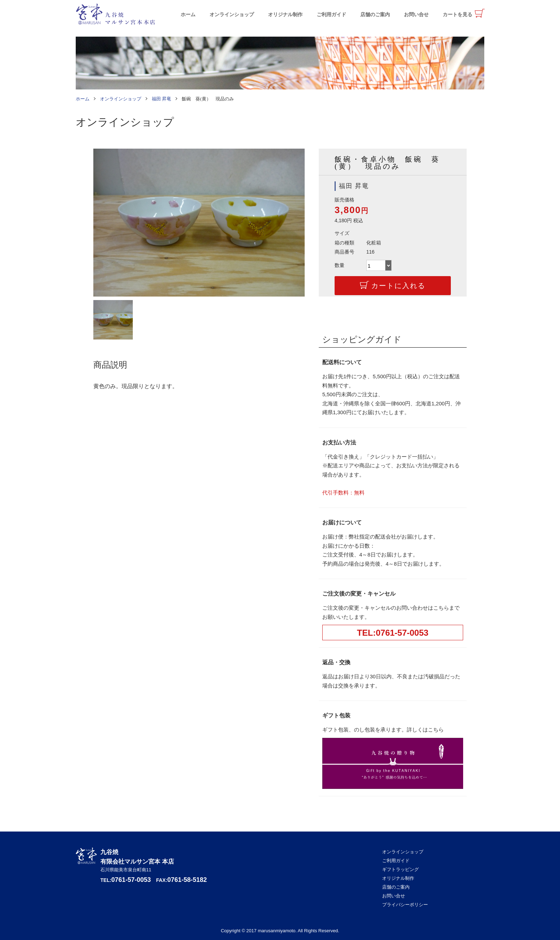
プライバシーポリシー (405, 905)
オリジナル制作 (285, 15)
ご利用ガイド (331, 15)
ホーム (188, 15)
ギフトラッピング (400, 869)
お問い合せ (416, 15)
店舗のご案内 (375, 15)
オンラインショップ (232, 15)
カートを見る (458, 15)
